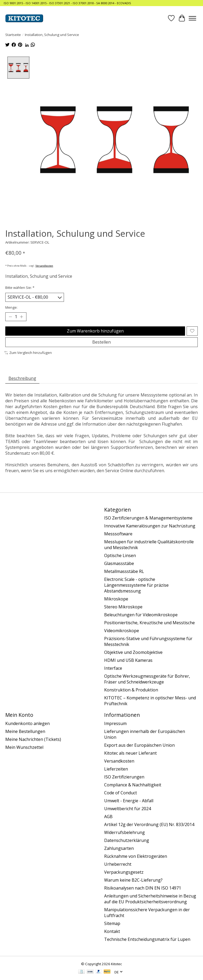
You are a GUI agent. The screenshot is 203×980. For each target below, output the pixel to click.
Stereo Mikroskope (123, 607)
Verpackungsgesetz (124, 872)
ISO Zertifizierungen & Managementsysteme (148, 518)
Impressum (115, 723)
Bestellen (101, 342)
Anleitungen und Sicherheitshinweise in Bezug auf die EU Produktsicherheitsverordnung (150, 899)
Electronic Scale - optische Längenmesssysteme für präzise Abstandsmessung (136, 585)
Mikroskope (116, 599)
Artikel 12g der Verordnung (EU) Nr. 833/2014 (149, 824)
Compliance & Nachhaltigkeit (133, 785)
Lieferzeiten (116, 769)
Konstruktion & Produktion (131, 690)
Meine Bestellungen (25, 731)
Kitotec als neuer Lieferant (130, 753)
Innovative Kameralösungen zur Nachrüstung (150, 526)
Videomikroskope (122, 631)
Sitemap (112, 923)
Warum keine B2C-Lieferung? (133, 880)
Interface (113, 668)
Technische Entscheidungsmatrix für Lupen (147, 939)
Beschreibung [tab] (22, 378)
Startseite (13, 35)
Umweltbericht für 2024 (128, 809)
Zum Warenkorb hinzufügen (95, 331)
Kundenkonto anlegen (27, 723)
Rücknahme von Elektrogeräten (136, 856)
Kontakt (112, 931)
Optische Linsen (120, 555)
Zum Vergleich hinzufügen (28, 353)
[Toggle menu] (192, 18)
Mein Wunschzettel (24, 747)
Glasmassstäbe (119, 563)
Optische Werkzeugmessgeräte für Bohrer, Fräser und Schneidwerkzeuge (147, 679)
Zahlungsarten (119, 848)
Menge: (11, 307)
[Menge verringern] (10, 317)
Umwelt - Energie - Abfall (129, 801)
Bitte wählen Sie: (20, 288)
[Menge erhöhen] (21, 317)
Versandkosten (44, 266)
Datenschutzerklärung (127, 840)
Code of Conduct (121, 793)
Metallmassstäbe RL (124, 571)
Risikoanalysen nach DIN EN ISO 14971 (143, 888)
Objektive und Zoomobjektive (133, 652)
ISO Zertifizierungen (124, 777)
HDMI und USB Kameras (128, 660)
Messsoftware (118, 534)
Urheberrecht (118, 864)
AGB (108, 817)
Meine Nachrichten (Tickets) (33, 739)
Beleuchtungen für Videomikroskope (141, 615)
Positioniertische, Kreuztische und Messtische (149, 623)
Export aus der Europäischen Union (139, 745)
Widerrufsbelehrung (124, 832)
